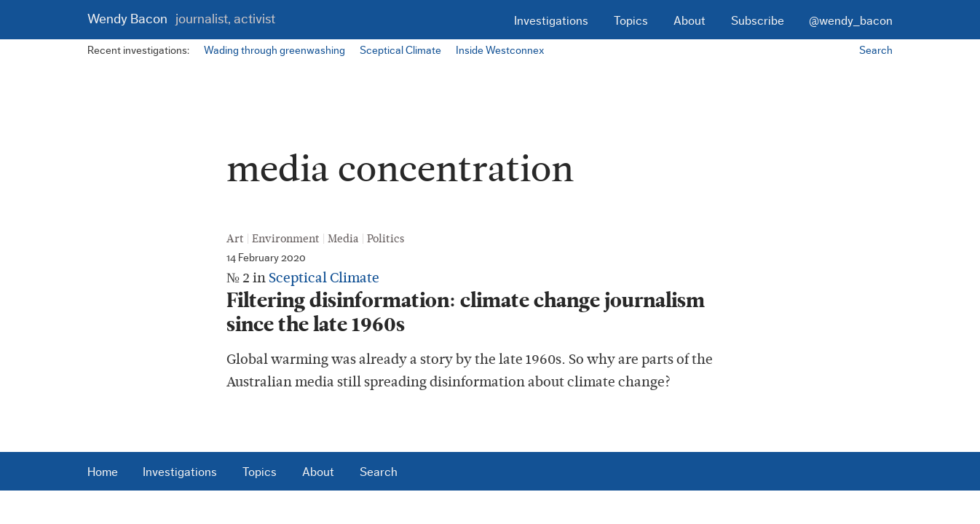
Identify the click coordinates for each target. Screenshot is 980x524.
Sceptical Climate (400, 51)
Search (876, 51)
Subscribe (758, 21)
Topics (631, 21)
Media (343, 239)
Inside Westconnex (500, 51)
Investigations (551, 21)
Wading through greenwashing (274, 51)
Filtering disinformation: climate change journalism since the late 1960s (466, 313)
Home (103, 472)
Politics (386, 239)
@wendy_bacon (851, 21)
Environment (286, 239)
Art (235, 239)
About (689, 21)
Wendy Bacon (181, 19)
